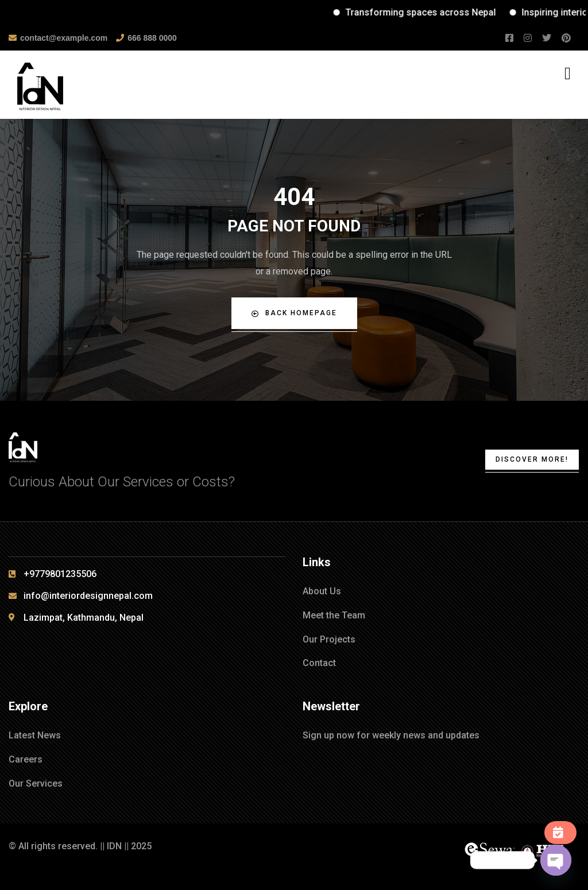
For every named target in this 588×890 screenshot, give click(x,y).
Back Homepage (294, 313)
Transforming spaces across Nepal (434, 12)
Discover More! (532, 459)
